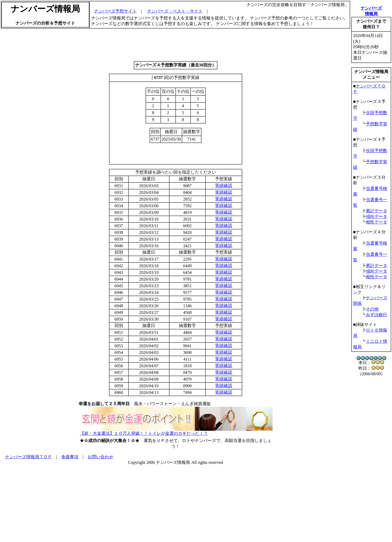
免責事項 (70, 457)
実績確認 (224, 186)
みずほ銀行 (377, 315)
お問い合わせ (100, 457)
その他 (372, 309)
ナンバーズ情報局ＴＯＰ (29, 457)
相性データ (377, 222)
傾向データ (377, 216)
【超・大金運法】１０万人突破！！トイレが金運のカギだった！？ (144, 433)
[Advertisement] (176, 45)
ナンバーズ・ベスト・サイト (175, 11)
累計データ (377, 211)
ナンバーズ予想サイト (115, 11)
